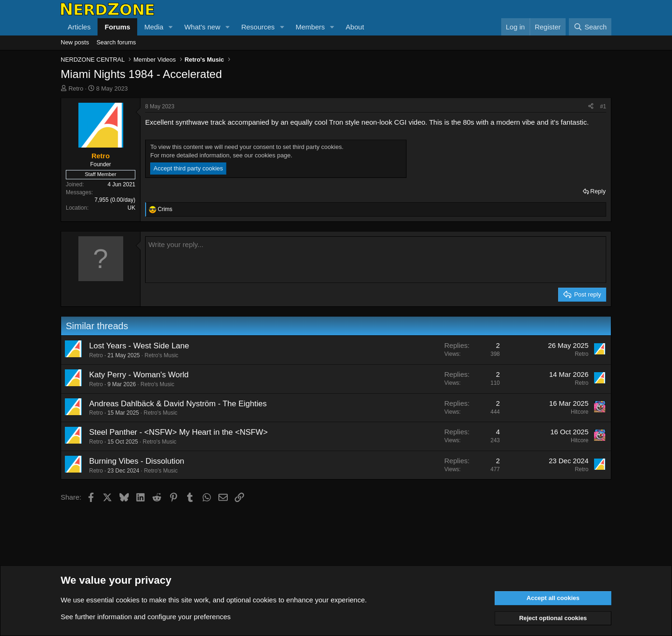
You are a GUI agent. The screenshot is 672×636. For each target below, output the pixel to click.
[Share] (591, 107)
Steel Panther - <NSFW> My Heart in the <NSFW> (178, 432)
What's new (202, 27)
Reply (598, 191)
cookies (128, 600)
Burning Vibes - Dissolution (137, 461)
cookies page (273, 155)
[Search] (590, 27)
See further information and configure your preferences (146, 617)
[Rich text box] (376, 260)
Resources (258, 27)
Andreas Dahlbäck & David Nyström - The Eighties (178, 404)
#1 (603, 106)
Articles (79, 27)
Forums (117, 27)
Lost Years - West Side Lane (139, 346)
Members (310, 27)
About (355, 27)
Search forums (116, 42)
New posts (75, 42)
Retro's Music (161, 355)
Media (154, 27)
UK (131, 208)
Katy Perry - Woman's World (139, 375)
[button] (171, 27)
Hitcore (580, 412)
